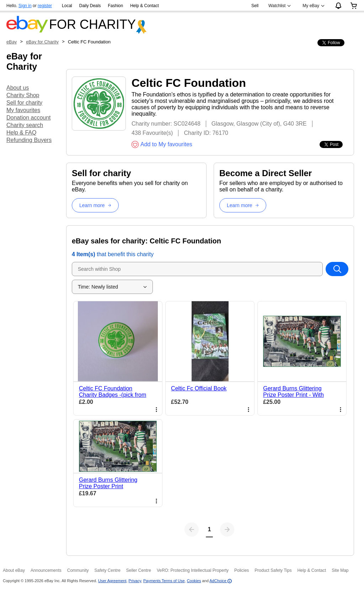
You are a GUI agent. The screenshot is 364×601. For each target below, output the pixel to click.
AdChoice (221, 581)
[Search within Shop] (337, 269)
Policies (242, 570)
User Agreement (112, 581)
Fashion (115, 6)
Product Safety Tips (273, 570)
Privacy (135, 581)
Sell (255, 6)
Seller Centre (139, 570)
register (45, 6)
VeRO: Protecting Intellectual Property (193, 570)
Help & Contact (144, 6)
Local (67, 6)
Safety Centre (107, 570)
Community (78, 570)
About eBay (14, 570)
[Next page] (227, 529)
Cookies (194, 581)
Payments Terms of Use (164, 581)
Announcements (46, 570)
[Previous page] (192, 529)
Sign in (25, 6)
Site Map (340, 570)
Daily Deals (90, 6)
